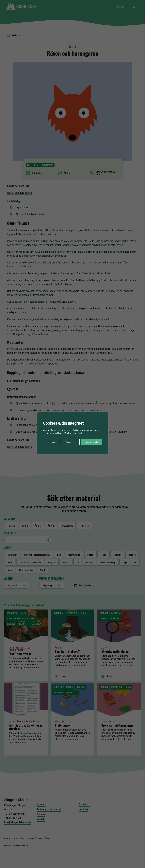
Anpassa (51, 442)
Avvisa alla (70, 442)
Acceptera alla (92, 442)
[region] (72, 434)
